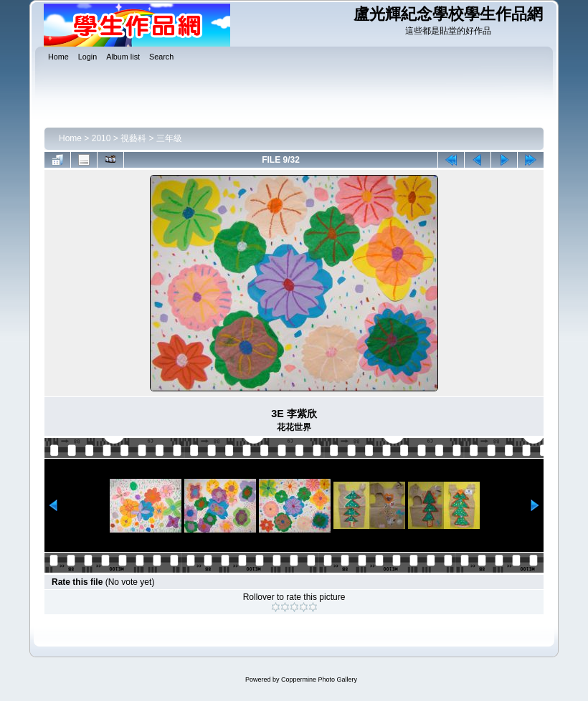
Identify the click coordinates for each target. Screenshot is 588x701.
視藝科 (133, 138)
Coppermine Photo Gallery (319, 679)
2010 (101, 138)
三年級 (169, 138)
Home (70, 138)
